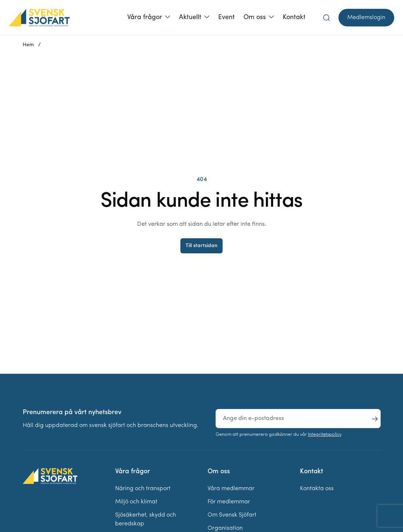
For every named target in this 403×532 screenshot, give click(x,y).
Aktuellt (190, 17)
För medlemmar (229, 502)
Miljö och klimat (136, 502)
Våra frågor (145, 17)
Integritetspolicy (325, 435)
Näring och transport (143, 489)
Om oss (255, 17)
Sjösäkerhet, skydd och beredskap (146, 520)
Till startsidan (201, 246)
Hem (28, 45)
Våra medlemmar (231, 489)
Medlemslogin (366, 18)
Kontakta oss (317, 489)
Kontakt (294, 17)
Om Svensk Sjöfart (232, 515)
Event (226, 17)
